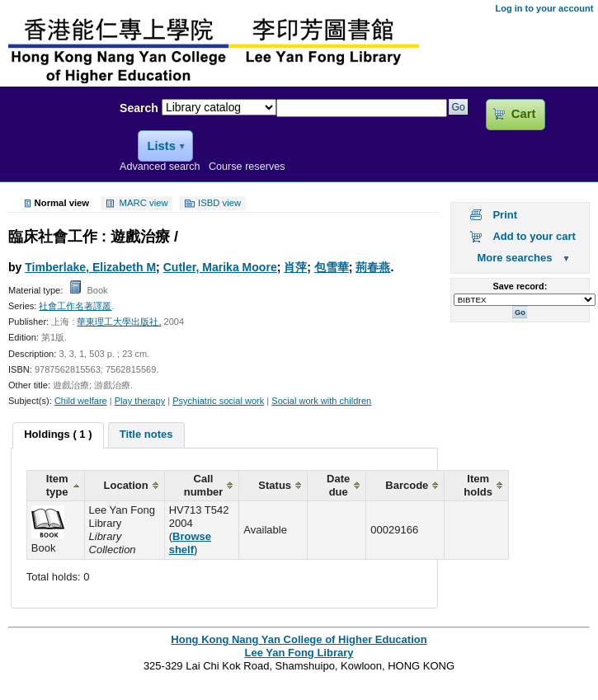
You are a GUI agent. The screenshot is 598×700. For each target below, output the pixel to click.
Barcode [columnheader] (407, 485)
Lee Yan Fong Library (55, 143)
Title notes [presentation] (146, 434)
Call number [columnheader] (204, 485)
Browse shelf (190, 543)
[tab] (58, 435)
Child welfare (81, 401)
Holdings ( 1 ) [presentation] (58, 434)
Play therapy (140, 401)
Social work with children (321, 401)
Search (139, 108)
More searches (514, 258)
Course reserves (247, 167)
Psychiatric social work (218, 401)
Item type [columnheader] (57, 485)
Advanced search (160, 167)
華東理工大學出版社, (119, 322)
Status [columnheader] (275, 485)
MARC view (144, 204)
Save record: (520, 286)
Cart (523, 114)
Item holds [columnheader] (478, 485)
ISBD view (219, 204)
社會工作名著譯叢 (75, 306)
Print (505, 215)
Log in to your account (544, 8)
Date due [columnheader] (338, 485)
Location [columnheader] (126, 485)
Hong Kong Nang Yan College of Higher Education (299, 639)
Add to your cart (534, 236)
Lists (161, 146)
